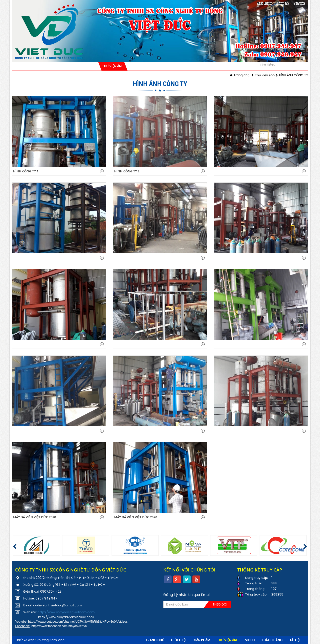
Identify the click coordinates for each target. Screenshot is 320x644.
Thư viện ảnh (265, 75)
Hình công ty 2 (127, 171)
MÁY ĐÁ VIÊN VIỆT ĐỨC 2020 (35, 517)
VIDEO (250, 640)
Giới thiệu (264, 3)
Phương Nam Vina (51, 640)
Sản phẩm (202, 640)
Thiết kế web (25, 640)
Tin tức (299, 3)
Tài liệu (295, 640)
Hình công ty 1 (26, 171)
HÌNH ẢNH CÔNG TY (294, 75)
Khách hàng (272, 640)
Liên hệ (283, 3)
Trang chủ (240, 75)
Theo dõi (220, 604)
